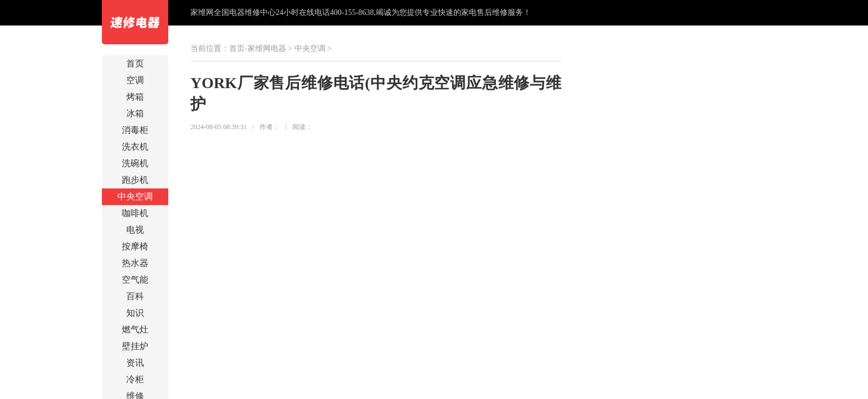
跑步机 (135, 180)
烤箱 (135, 97)
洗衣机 (135, 147)
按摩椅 (135, 246)
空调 (135, 80)
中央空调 (135, 196)
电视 (135, 230)
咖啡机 (135, 213)
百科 (135, 296)
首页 (135, 63)
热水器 (135, 263)
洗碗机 (135, 163)
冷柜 (135, 379)
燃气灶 (135, 329)
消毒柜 (135, 130)
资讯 (135, 363)
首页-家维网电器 (258, 48)
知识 (135, 313)
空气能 (135, 280)
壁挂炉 (135, 346)
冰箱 (135, 113)
